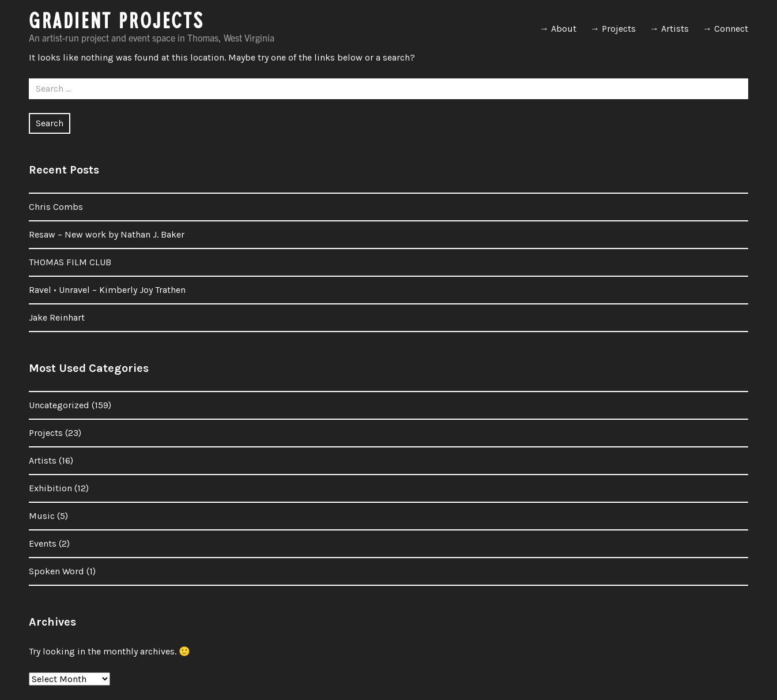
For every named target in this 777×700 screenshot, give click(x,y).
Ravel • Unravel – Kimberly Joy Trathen (107, 290)
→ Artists (669, 29)
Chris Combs (56, 207)
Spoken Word (56, 571)
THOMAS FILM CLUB (70, 262)
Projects (46, 433)
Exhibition (50, 488)
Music (42, 516)
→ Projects (613, 29)
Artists (43, 460)
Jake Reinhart (57, 317)
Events (43, 543)
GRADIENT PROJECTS (116, 24)
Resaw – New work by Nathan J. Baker (107, 234)
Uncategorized (59, 405)
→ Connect (725, 29)
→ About (558, 29)
